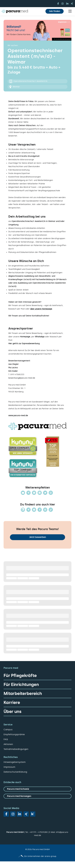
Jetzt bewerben (38, 537)
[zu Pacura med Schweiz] (37, 789)
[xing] (72, 4)
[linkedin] (67, 4)
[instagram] (63, 4)
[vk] (33, 814)
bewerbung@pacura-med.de (22, 378)
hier (33, 350)
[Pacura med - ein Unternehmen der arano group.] (37, 856)
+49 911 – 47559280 (39, 832)
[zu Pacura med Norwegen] (37, 796)
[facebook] (58, 4)
